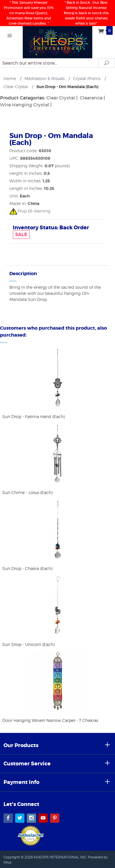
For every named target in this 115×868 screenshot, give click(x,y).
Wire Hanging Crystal (25, 105)
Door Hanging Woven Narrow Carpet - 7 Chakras (50, 720)
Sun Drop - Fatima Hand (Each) (33, 416)
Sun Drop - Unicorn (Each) (28, 644)
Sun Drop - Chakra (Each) (27, 568)
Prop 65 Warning (30, 211)
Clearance (91, 98)
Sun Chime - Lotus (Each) (27, 492)
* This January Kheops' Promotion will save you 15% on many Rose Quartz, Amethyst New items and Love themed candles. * (29, 13)
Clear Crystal (61, 98)
